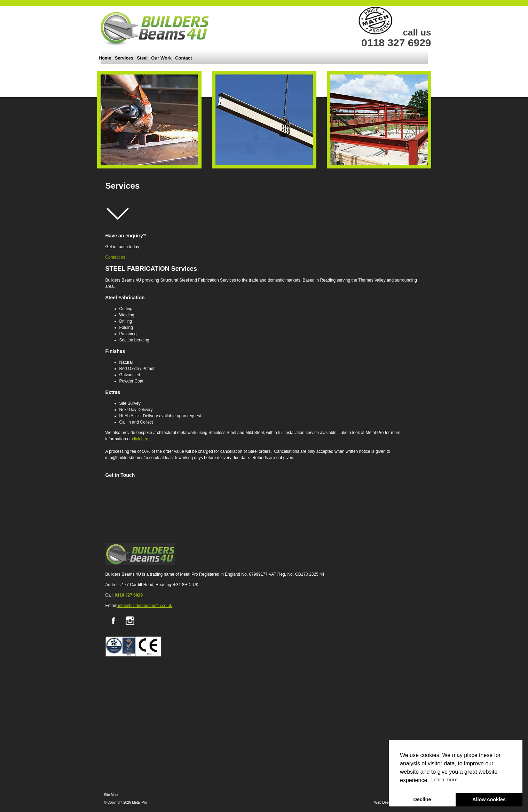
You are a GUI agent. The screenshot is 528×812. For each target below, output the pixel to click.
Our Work (161, 58)
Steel (142, 58)
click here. (141, 439)
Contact (183, 58)
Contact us (115, 257)
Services (124, 58)
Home (105, 58)
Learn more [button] (444, 779)
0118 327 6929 (129, 595)
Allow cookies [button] (489, 799)
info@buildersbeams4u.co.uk (144, 606)
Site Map (111, 795)
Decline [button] (422, 799)
